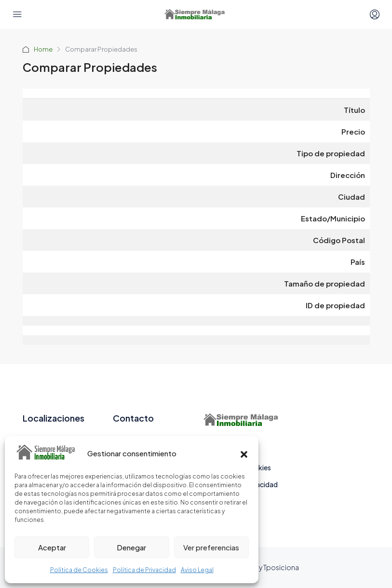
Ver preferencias (211, 547)
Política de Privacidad (144, 570)
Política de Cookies (79, 570)
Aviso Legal (197, 570)
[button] (244, 453)
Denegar (131, 547)
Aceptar (52, 547)
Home (43, 49)
